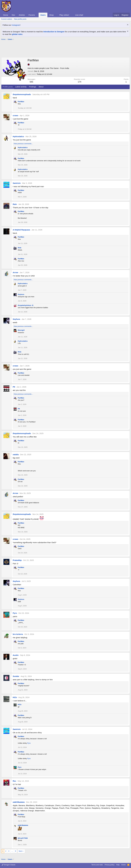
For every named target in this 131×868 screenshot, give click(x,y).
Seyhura (21, 294)
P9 (14, 387)
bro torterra (18, 634)
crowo (15, 115)
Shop (51, 15)
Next (20, 851)
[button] (37, 15)
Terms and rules (97, 865)
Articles (22, 15)
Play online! (64, 15)
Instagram (16, 25)
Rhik (20, 248)
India (67, 68)
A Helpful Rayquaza (21, 230)
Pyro (15, 613)
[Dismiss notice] (127, 25)
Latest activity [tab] (21, 87)
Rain (15, 204)
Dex (13, 15)
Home (6, 15)
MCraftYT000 (23, 838)
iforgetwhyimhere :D (26, 305)
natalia (16, 454)
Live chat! (79, 15)
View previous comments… (23, 144)
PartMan (21, 102)
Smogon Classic (9, 865)
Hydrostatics (18, 136)
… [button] (12, 851)
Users (43, 15)
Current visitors (7, 19)
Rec (14, 781)
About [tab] (41, 87)
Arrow (15, 272)
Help (118, 865)
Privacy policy (110, 865)
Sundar (16, 676)
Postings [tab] (33, 87)
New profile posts (20, 19)
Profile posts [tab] (8, 87)
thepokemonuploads (22, 94)
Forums (32, 15)
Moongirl (21, 330)
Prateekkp (17, 560)
